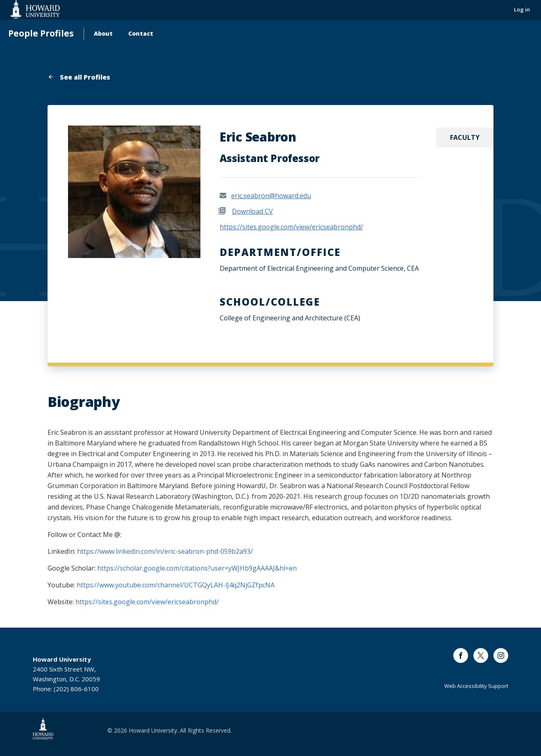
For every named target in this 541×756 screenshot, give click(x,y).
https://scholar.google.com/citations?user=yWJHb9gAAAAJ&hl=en (197, 568)
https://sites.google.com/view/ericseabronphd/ (291, 227)
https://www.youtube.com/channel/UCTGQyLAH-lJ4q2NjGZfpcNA (176, 585)
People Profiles (41, 33)
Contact (141, 33)
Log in (522, 9)
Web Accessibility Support (476, 686)
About (103, 33)
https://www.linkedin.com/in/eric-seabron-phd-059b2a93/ (165, 551)
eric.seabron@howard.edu (271, 196)
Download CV (252, 211)
